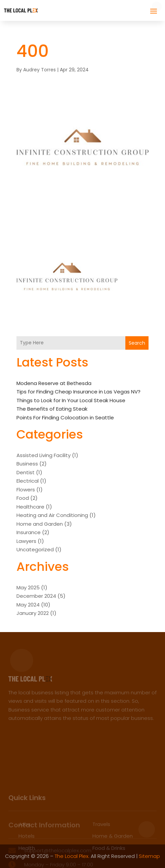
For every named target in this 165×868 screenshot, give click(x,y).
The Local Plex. (72, 856)
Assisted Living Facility (44, 455)
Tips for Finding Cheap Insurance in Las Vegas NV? (78, 392)
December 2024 (36, 596)
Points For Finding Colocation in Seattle (65, 418)
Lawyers (26, 541)
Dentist (26, 472)
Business (27, 464)
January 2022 (33, 613)
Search (137, 343)
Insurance (29, 532)
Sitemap (149, 856)
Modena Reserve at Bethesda (54, 383)
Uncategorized (35, 549)
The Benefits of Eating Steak (52, 409)
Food (23, 498)
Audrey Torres (39, 70)
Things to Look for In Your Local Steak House (71, 400)
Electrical (28, 481)
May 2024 (28, 605)
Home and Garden (40, 524)
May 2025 (28, 587)
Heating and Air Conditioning (52, 515)
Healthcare (30, 507)
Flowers (26, 490)
